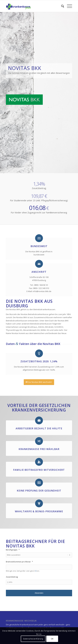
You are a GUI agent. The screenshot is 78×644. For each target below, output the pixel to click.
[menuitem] (61, 6)
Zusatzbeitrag (12, 577)
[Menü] (68, 6)
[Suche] (61, 6)
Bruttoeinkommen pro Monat (19, 562)
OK (52, 639)
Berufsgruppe (13, 550)
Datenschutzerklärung (33, 639)
